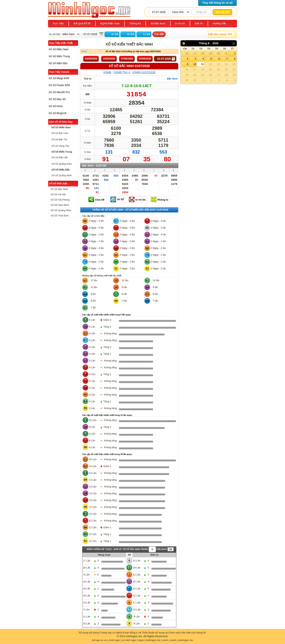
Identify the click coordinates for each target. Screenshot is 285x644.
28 (202, 53)
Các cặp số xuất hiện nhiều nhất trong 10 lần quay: (107, 415)
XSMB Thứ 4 (122, 72)
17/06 (127, 59)
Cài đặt (159, 34)
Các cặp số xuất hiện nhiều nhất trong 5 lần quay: (107, 315)
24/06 (145, 59)
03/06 (91, 59)
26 (187, 53)
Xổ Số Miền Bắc (58, 183)
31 (226, 53)
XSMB (107, 72)
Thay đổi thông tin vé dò (217, 3)
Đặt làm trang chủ (220, 34)
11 (202, 64)
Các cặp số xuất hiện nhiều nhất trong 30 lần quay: (107, 454)
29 (210, 53)
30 (218, 53)
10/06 (109, 59)
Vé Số (120, 199)
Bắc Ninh (172, 79)
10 (194, 64)
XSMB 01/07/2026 (144, 72)
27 (194, 53)
